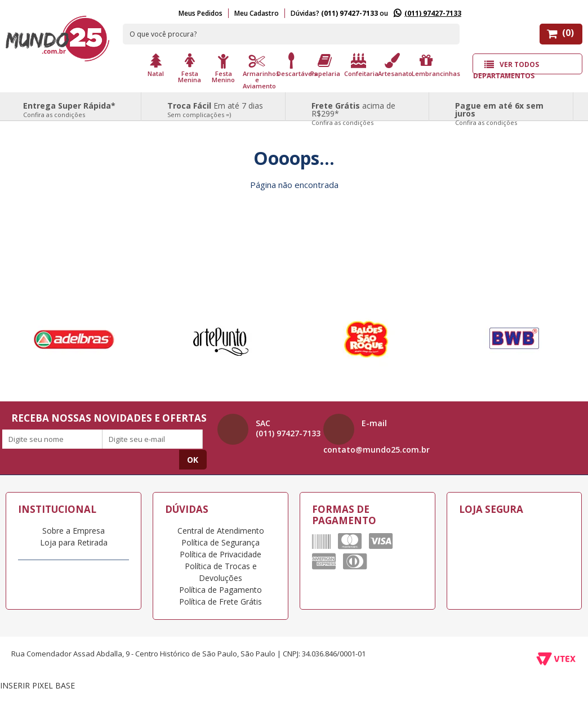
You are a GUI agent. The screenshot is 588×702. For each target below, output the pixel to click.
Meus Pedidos (201, 13)
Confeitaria (360, 73)
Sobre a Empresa (73, 531)
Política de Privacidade (220, 554)
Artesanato (394, 73)
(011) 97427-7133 (433, 13)
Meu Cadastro (257, 13)
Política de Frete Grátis (220, 602)
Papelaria (325, 73)
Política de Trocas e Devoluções (221, 572)
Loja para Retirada (74, 542)
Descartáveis (292, 73)
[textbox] (291, 34)
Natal (156, 73)
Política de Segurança (220, 542)
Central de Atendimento (221, 531)
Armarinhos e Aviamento (259, 79)
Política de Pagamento (220, 590)
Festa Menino (223, 76)
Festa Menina (190, 76)
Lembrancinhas (427, 73)
